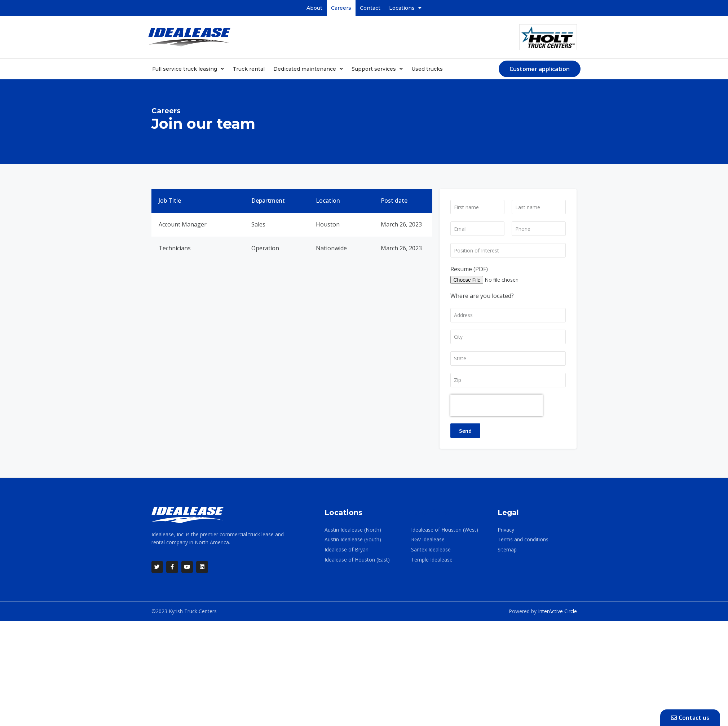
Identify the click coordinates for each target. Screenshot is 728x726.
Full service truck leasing (188, 69)
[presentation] (497, 405)
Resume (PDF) (469, 269)
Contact (370, 8)
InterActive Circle (557, 611)
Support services (377, 69)
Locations (405, 8)
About (314, 8)
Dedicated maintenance (308, 69)
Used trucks (427, 69)
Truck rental (249, 69)
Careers (341, 8)
